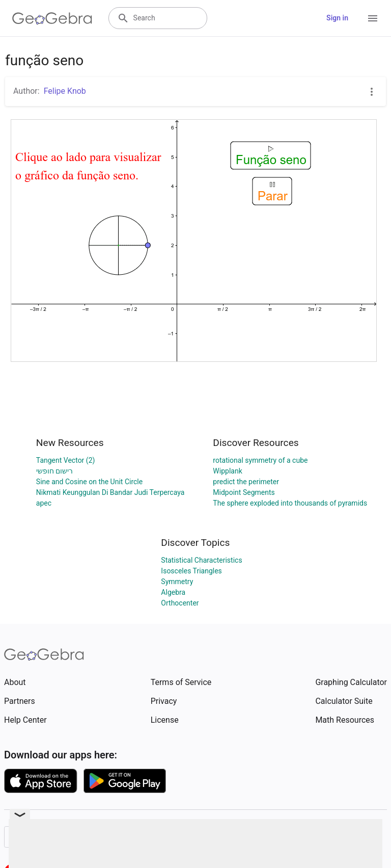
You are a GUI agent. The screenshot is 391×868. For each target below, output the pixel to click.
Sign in (337, 18)
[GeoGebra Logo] (52, 18)
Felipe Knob (65, 91)
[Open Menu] (373, 18)
